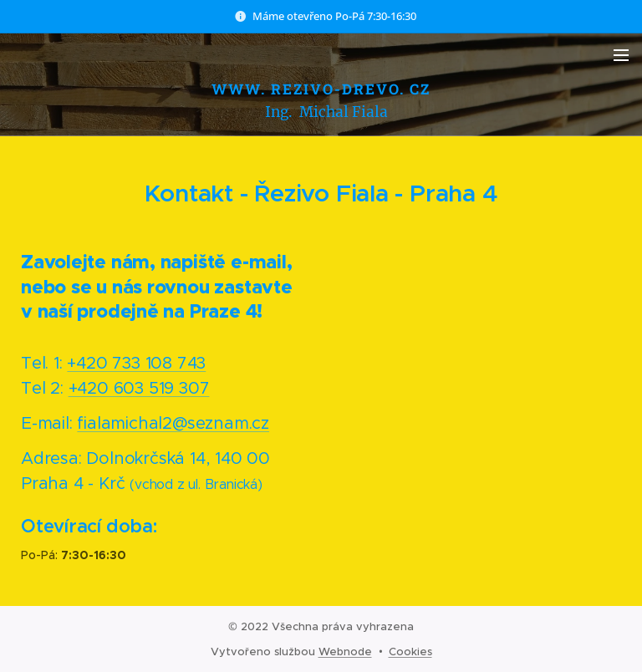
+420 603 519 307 (139, 388)
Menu (621, 55)
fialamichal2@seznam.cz (173, 423)
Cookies (410, 652)
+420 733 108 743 (136, 363)
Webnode (345, 652)
